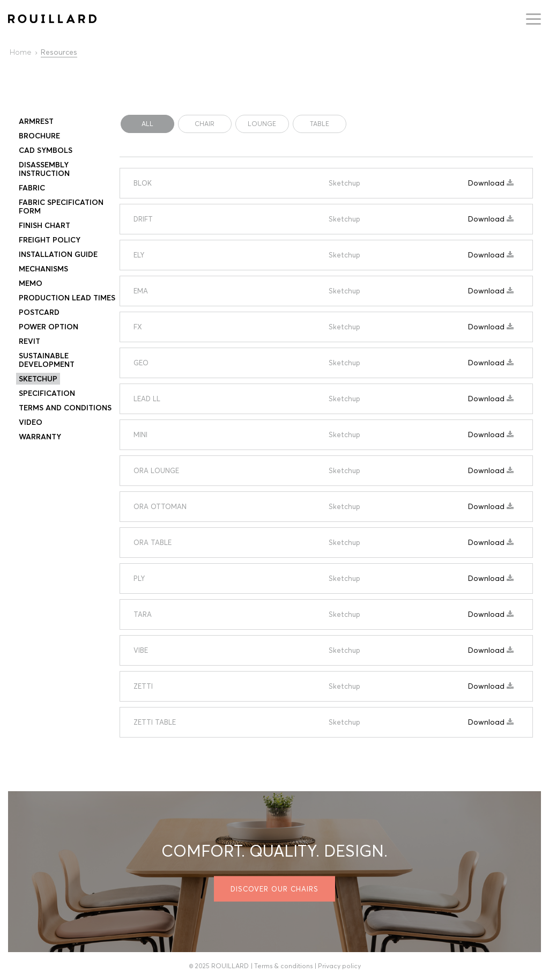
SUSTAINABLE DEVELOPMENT (47, 360)
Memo (31, 283)
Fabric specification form (61, 207)
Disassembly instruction (44, 169)
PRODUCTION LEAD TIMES (67, 298)
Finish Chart (44, 225)
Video (31, 422)
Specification (47, 393)
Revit (29, 341)
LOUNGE (262, 124)
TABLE (320, 124)
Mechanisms (43, 269)
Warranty (40, 437)
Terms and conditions (65, 408)
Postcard (39, 312)
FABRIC (32, 188)
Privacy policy (339, 966)
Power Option (49, 327)
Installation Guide (58, 254)
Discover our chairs (274, 889)
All (147, 124)
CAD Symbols (46, 150)
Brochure (39, 136)
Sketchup (38, 379)
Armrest (36, 121)
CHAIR (205, 124)
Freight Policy (50, 240)
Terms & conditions (283, 966)
